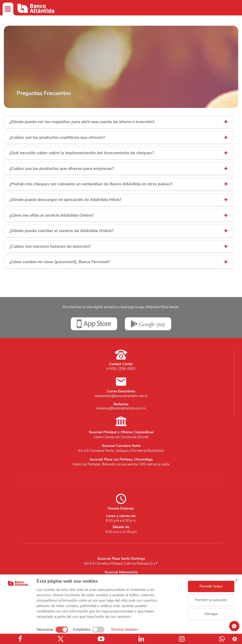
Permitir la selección (211, 600)
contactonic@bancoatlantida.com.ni (121, 396)
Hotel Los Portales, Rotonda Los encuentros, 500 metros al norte (121, 464)
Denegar (211, 614)
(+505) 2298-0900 (121, 369)
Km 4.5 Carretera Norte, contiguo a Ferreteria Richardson (121, 451)
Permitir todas (211, 586)
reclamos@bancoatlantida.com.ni (121, 408)
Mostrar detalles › (125, 629)
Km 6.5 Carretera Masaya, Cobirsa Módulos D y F (121, 564)
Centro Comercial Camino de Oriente (121, 437)
